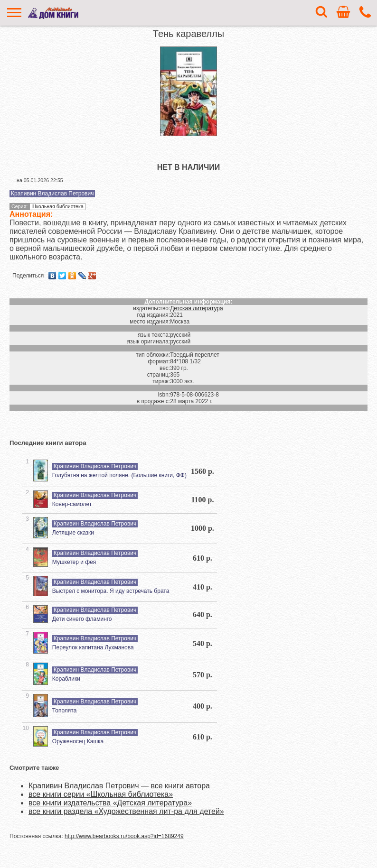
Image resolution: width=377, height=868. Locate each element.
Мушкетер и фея (74, 562)
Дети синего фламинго (82, 619)
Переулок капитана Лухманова (93, 647)
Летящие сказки (73, 533)
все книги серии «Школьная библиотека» (101, 794)
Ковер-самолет (72, 504)
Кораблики (66, 679)
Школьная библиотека (57, 206)
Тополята (65, 711)
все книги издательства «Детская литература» (110, 803)
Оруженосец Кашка (78, 741)
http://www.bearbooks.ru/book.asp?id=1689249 (124, 836)
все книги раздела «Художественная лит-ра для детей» (126, 811)
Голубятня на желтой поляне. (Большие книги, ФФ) (119, 475)
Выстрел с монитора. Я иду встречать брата (111, 591)
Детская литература (196, 308)
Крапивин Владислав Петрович (52, 194)
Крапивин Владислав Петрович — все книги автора (119, 786)
